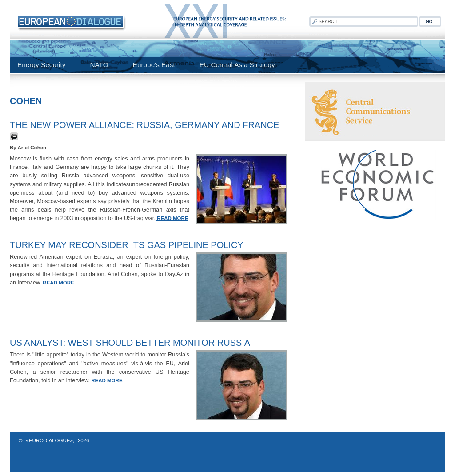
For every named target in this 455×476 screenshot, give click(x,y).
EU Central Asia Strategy (237, 65)
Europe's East (154, 65)
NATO (99, 65)
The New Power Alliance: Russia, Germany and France (144, 125)
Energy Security (41, 65)
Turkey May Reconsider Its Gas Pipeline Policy (127, 245)
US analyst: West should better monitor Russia (130, 343)
